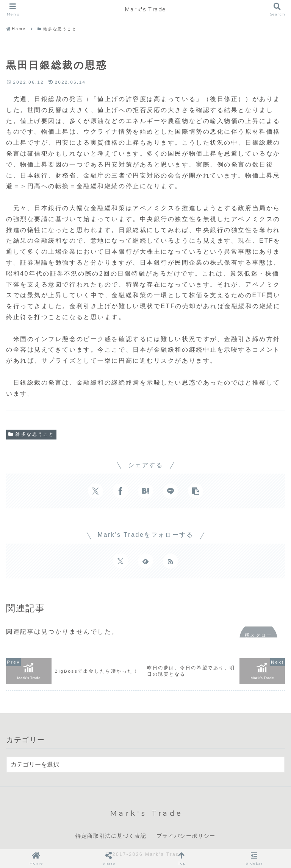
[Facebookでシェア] (120, 491)
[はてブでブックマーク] (145, 491)
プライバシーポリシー (186, 836)
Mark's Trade (145, 9)
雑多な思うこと (31, 434)
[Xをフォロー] (120, 561)
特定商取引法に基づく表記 (111, 836)
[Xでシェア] (95, 491)
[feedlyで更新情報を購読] (145, 561)
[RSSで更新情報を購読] (171, 561)
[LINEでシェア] (171, 491)
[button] (196, 491)
